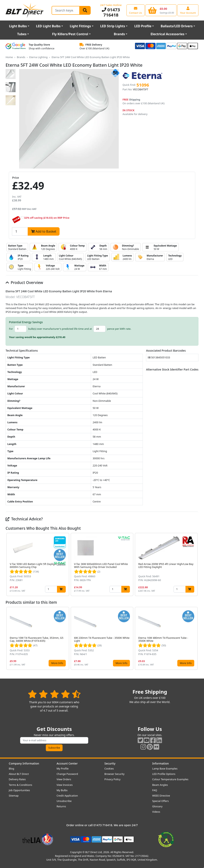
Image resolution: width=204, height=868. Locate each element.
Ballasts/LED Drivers (177, 26)
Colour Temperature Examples (170, 779)
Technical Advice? (24, 519)
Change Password (67, 774)
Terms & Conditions (20, 785)
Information (160, 763)
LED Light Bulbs (48, 26)
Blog (11, 769)
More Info (57, 663)
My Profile (63, 769)
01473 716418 (111, 12)
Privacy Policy (112, 779)
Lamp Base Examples (165, 769)
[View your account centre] (188, 10)
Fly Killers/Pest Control (70, 34)
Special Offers (160, 801)
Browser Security (114, 774)
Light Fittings (80, 26)
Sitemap (14, 796)
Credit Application (67, 796)
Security (110, 763)
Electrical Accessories (168, 34)
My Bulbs (62, 790)
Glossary (157, 806)
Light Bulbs (18, 26)
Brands (119, 34)
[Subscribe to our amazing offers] (54, 740)
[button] (195, 564)
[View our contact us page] (136, 10)
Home (9, 57)
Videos (156, 812)
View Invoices (65, 785)
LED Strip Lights (113, 26)
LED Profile (143, 26)
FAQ (155, 790)
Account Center (67, 763)
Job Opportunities (19, 790)
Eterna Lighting (38, 57)
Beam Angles (160, 785)
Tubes (22, 34)
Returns (61, 806)
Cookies (109, 769)
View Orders (64, 779)
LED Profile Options (164, 774)
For (11, 329)
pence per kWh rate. (119, 329)
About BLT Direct (19, 774)
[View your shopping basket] (161, 10)
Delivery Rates (17, 779)
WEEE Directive (161, 796)
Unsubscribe (64, 801)
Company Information (24, 763)
